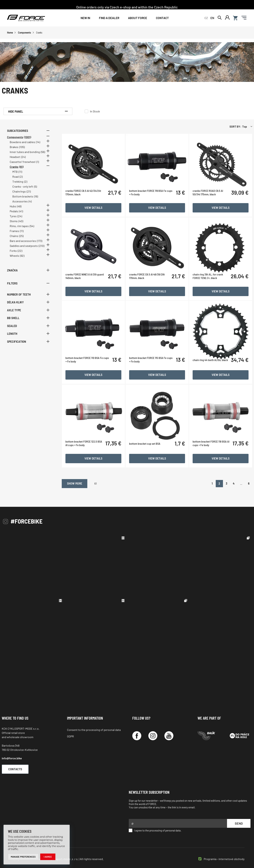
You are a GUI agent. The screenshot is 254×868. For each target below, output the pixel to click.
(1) (38, 162)
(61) (21, 167)
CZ (206, 18)
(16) (36, 197)
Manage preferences (23, 857)
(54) (32, 226)
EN (212, 18)
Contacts (17, 766)
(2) (21, 177)
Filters (28, 284)
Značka (28, 271)
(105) (22, 147)
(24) (23, 157)
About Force (138, 18)
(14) (38, 142)
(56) (43, 152)
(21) (29, 192)
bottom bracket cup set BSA (147, 457)
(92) (22, 256)
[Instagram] (153, 732)
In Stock (95, 112)
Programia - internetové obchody (224, 856)
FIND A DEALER (109, 18)
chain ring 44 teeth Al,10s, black (211, 375)
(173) (40, 241)
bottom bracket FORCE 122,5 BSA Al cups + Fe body (87, 457)
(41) (21, 212)
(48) (19, 207)
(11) (20, 172)
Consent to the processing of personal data (94, 726)
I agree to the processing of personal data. (155, 827)
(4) (30, 202)
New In (85, 18)
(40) (21, 222)
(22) (20, 251)
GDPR (70, 733)
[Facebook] (137, 732)
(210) (41, 246)
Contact (162, 18)
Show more (82, 480)
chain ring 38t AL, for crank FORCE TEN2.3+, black (209, 292)
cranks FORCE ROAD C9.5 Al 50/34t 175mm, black (209, 210)
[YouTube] (169, 732)
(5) (35, 187)
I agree (48, 857)
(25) (21, 236)
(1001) (28, 138)
